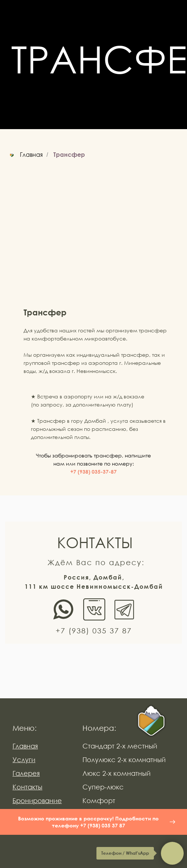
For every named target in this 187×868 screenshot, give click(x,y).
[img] (151, 721)
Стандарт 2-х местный (120, 746)
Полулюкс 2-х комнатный (124, 760)
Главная (25, 155)
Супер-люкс (103, 787)
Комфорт (99, 800)
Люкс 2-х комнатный (117, 773)
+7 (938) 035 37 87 (94, 630)
